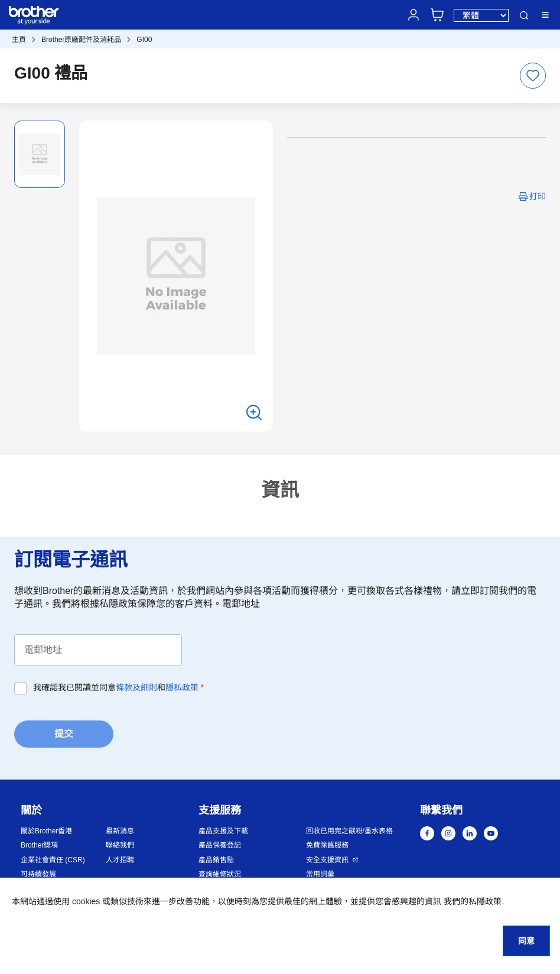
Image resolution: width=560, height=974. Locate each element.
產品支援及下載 (223, 831)
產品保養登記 (220, 845)
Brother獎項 (39, 845)
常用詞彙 (320, 874)
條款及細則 (136, 687)
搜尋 (524, 15)
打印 (538, 196)
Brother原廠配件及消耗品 (81, 40)
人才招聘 (120, 860)
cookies (86, 901)
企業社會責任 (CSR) (53, 860)
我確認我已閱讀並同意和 (118, 687)
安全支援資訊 (327, 860)
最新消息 (120, 831)
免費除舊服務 (327, 845)
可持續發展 (38, 874)
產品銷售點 (216, 860)
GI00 (144, 40)
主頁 (19, 40)
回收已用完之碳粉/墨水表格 (349, 831)
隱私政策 (182, 687)
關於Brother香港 (46, 831)
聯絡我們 (120, 845)
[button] (496, 911)
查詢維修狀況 (220, 874)
